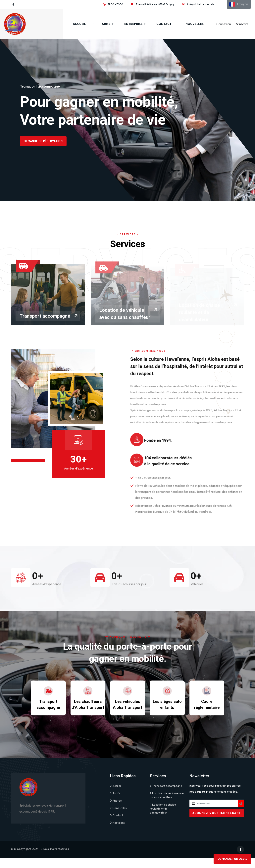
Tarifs (105, 24)
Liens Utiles (118, 818)
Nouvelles (195, 24)
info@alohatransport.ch (201, 4)
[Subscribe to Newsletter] (241, 813)
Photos (116, 810)
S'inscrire (242, 24)
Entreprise (133, 24)
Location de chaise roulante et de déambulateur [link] (163, 818)
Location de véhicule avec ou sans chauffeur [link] (167, 805)
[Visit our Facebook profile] (13, 4)
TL (41, 859)
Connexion (224, 24)
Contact (164, 24)
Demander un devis (231, 858)
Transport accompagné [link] (166, 796)
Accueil (79, 24)
